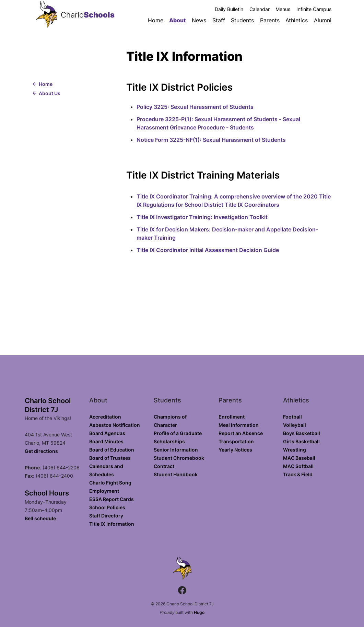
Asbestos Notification (115, 425)
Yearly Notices (235, 450)
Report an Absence (241, 433)
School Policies (107, 507)
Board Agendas (107, 433)
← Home (42, 84)
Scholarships (169, 441)
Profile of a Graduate (178, 433)
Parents (270, 20)
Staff (219, 20)
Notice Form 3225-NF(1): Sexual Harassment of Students (211, 140)
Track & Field (298, 474)
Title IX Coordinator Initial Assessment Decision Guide (208, 250)
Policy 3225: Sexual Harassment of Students (195, 107)
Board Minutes (106, 441)
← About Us (46, 93)
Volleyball (295, 425)
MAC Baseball (299, 458)
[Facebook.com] (182, 591)
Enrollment (232, 417)
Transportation (236, 441)
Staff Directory (106, 516)
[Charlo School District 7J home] (46, 15)
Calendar (260, 9)
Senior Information (176, 450)
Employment (104, 491)
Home (156, 20)
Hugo (199, 612)
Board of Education (112, 450)
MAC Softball (298, 466)
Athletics (297, 20)
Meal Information (239, 425)
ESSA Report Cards (111, 499)
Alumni (323, 20)
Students (242, 20)
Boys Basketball (302, 433)
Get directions (41, 451)
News (199, 20)
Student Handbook (176, 474)
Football (292, 417)
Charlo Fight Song (110, 483)
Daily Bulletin (229, 9)
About (177, 20)
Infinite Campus (314, 9)
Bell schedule (40, 518)
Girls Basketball (301, 441)
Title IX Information (112, 524)
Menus (283, 9)
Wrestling (295, 450)
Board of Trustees (110, 458)
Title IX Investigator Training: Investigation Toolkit (202, 217)
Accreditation (105, 417)
